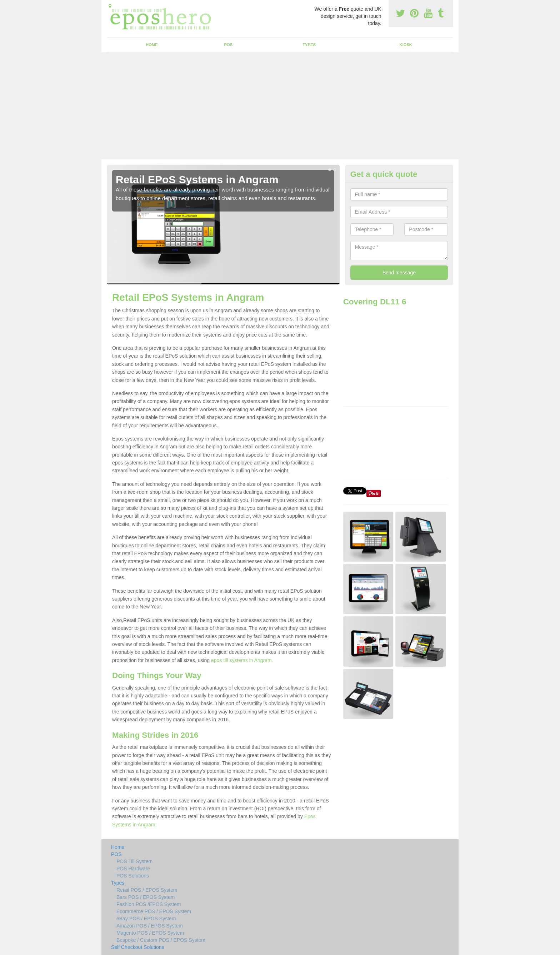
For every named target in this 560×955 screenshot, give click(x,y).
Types (309, 45)
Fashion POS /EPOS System (149, 904)
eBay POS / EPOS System (146, 919)
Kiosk (406, 45)
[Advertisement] (280, 106)
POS (229, 45)
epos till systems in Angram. (242, 660)
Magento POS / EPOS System (150, 933)
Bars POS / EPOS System (146, 897)
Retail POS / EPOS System (147, 890)
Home (152, 45)
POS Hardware (133, 869)
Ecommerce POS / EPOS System (154, 911)
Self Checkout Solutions (138, 947)
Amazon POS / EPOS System (150, 926)
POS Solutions (133, 876)
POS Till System (134, 861)
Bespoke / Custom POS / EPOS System (161, 940)
